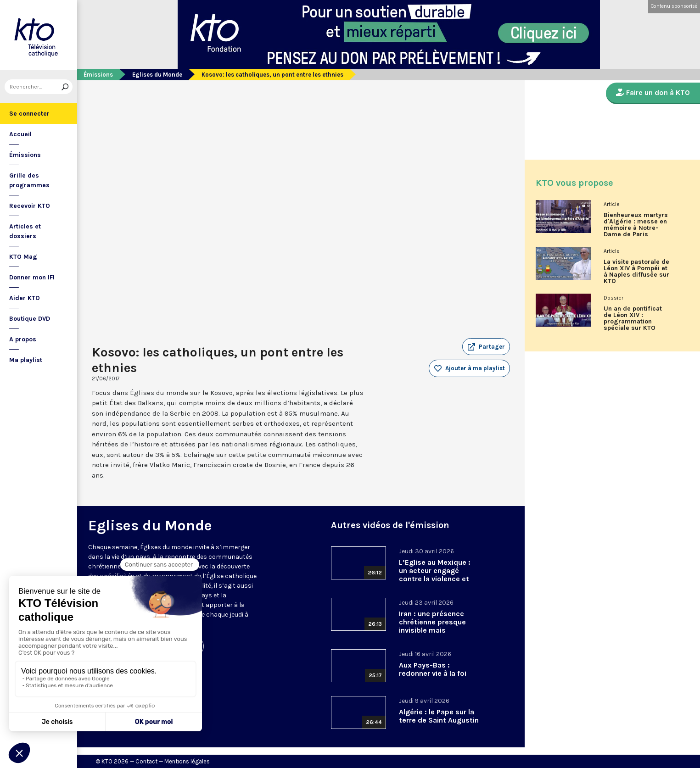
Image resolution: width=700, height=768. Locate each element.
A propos (23, 339)
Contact (146, 761)
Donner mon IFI (32, 277)
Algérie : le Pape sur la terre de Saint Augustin (439, 716)
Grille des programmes (29, 180)
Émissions (25, 155)
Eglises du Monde (157, 75)
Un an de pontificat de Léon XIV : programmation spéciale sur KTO (633, 318)
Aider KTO (25, 298)
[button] (486, 347)
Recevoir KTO (30, 206)
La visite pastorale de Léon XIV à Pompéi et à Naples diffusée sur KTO (636, 272)
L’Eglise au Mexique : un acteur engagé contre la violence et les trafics (435, 575)
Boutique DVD (30, 319)
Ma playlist (26, 360)
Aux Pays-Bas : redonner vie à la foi (433, 669)
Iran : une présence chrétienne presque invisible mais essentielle (432, 626)
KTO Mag (23, 257)
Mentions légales (187, 761)
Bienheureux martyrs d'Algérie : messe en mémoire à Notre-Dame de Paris (636, 225)
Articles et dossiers (25, 231)
